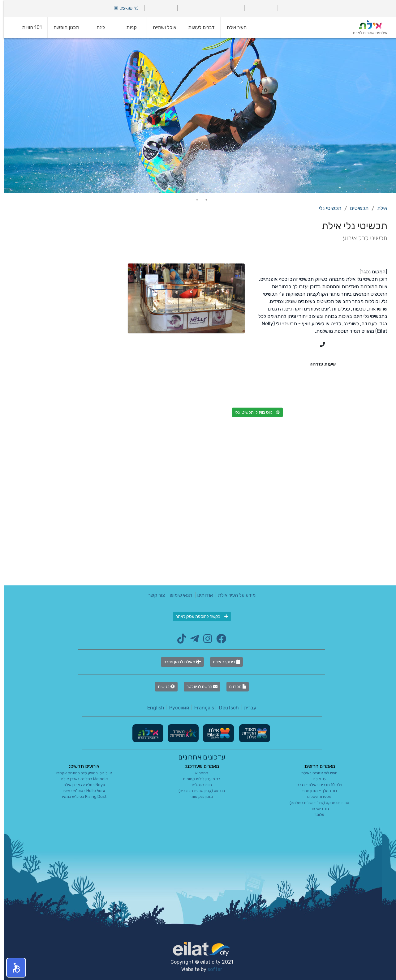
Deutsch (225, 708)
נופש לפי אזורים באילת (316, 773)
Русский (176, 708)
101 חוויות (28, 27)
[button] (12, 968)
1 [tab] (203, 200)
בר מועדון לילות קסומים (198, 779)
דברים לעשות (198, 27)
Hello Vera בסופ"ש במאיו (81, 791)
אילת (379, 208)
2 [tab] (193, 200)
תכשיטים (355, 208)
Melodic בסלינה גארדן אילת (81, 779)
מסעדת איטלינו (316, 796)
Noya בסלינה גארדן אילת (80, 785)
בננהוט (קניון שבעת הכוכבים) (198, 791)
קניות (128, 27)
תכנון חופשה (63, 27)
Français (200, 708)
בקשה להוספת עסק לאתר (198, 616)
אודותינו (201, 595)
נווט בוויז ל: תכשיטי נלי (254, 412)
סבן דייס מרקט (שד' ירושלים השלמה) (316, 803)
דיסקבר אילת (223, 662)
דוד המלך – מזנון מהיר (316, 791)
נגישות (163, 687)
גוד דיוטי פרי (316, 809)
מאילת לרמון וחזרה (179, 662)
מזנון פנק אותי (198, 796)
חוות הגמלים (198, 785)
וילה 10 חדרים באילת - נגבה (316, 785)
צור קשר (153, 595)
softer (211, 969)
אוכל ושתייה (161, 27)
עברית (246, 708)
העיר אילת (233, 27)
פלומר (316, 814)
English (152, 708)
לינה (97, 27)
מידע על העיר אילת (233, 595)
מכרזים (234, 687)
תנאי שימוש (177, 595)
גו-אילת (316, 779)
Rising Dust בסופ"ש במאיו (81, 796)
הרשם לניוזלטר (198, 687)
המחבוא (198, 773)
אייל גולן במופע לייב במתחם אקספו (80, 773)
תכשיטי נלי (326, 208)
